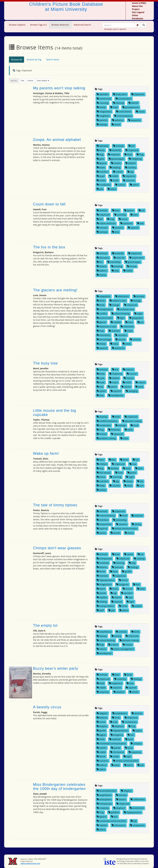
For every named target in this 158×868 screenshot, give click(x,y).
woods (115, 533)
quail (101, 176)
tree (115, 232)
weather (119, 692)
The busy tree (45, 363)
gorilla (101, 731)
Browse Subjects (17, 25)
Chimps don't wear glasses (57, 548)
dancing (118, 103)
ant (132, 146)
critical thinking (121, 314)
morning (116, 477)
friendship (114, 262)
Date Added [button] (42, 81)
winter (101, 533)
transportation (105, 606)
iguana (102, 163)
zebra (112, 189)
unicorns (129, 180)
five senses (104, 473)
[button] (138, 25)
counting (103, 103)
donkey (113, 468)
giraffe (127, 572)
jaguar (101, 735)
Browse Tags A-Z (38, 25)
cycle (101, 378)
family (101, 107)
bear (116, 210)
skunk (101, 756)
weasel (137, 606)
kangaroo (122, 584)
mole (101, 382)
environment (105, 318)
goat (100, 159)
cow (133, 464)
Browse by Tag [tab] (34, 60)
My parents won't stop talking (59, 88)
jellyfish (131, 163)
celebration (138, 799)
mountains (104, 335)
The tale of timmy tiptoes (55, 505)
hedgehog (135, 159)
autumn (128, 369)
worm (134, 185)
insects (116, 163)
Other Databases (138, 17)
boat (116, 554)
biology (136, 301)
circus (101, 722)
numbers (121, 335)
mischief (137, 516)
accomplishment (106, 791)
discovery (103, 258)
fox (100, 262)
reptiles (102, 597)
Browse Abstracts (60, 25)
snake (101, 180)
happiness (119, 576)
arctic (101, 301)
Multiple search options (115, 29)
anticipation (104, 799)
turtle (114, 180)
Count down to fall (49, 204)
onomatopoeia (123, 116)
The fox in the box (49, 247)
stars (128, 486)
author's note (118, 301)
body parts (120, 94)
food (114, 107)
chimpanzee (104, 559)
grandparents (131, 107)
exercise (119, 258)
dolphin (102, 726)
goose (132, 473)
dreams (102, 567)
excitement (104, 425)
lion (136, 584)
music (140, 112)
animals (118, 146)
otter (141, 589)
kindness (114, 430)
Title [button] (22, 81)
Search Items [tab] (53, 60)
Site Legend (138, 12)
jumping (117, 266)
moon (123, 219)
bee (112, 460)
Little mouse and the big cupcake (55, 412)
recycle (120, 339)
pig (130, 172)
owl (140, 223)
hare (129, 322)
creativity (103, 563)
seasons (118, 228)
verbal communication (125, 529)
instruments (124, 112)
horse (101, 477)
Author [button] (30, 81)
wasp (115, 765)
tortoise (102, 232)
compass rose (126, 309)
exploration (137, 258)
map (100, 331)
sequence (134, 120)
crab (114, 722)
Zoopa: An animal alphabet (57, 140)
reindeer (127, 593)
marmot (114, 331)
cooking (139, 559)
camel (129, 554)
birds (101, 150)
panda (101, 593)
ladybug (115, 167)
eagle (138, 314)
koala (101, 167)
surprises (103, 692)
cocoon (132, 374)
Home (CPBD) (139, 3)
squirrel (133, 228)
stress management (122, 649)
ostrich (118, 172)
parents (102, 120)
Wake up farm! (46, 453)
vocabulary (104, 185)
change (114, 305)
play (115, 271)
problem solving (106, 438)
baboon (102, 718)
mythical (115, 739)
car (141, 554)
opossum (126, 223)
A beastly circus (47, 707)
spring (136, 524)
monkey (131, 167)
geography (136, 318)
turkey (101, 490)
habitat (116, 322)
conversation (124, 99)
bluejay (102, 636)
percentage (104, 339)
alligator (102, 713)
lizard (101, 589)
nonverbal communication (111, 744)
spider (101, 391)
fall (100, 219)
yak (100, 189)
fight (121, 318)
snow (127, 344)
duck (127, 468)
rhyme (101, 275)
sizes (114, 344)
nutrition (103, 172)
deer (134, 215)
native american (106, 223)
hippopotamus (105, 580)
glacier (101, 322)
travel (116, 124)
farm (139, 468)
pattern (102, 271)
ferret (101, 572)
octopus (136, 744)
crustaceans (129, 722)
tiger (130, 602)
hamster (102, 576)
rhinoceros (117, 752)
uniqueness (137, 825)
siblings (102, 124)
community (104, 99)
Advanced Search (82, 25)
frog (140, 155)
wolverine (118, 348)
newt (129, 739)
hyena (137, 731)
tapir (127, 756)
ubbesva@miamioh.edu (30, 864)
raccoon (102, 228)
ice (140, 322)
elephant (114, 155)
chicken (102, 464)
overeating (120, 520)
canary (116, 636)
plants (112, 387)
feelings (121, 425)
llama (114, 589)
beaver (129, 210)
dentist (133, 103)
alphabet (103, 94)
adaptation (104, 296)
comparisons (105, 309)
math (129, 331)
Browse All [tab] (17, 60)
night (130, 477)
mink (101, 739)
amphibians (104, 632)
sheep (101, 344)
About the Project (137, 8)
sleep (101, 486)
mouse (132, 266)
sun (140, 486)
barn (100, 460)
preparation (104, 524)
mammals (127, 327)
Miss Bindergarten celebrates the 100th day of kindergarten (59, 786)
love (130, 683)
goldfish (114, 812)
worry (129, 533)
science (135, 339)
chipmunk (138, 94)
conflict (102, 314)
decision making (132, 421)
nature (140, 382)
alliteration (122, 296)
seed (139, 387)
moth (127, 382)
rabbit (114, 176)
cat (142, 210)
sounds (115, 486)
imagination (104, 112)
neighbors (103, 116)
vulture (120, 185)
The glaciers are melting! (55, 290)
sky (140, 481)
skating (102, 602)
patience (118, 120)
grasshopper (116, 159)
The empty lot (45, 625)
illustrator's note (106, 327)
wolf (100, 610)
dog (100, 155)
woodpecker (116, 395)
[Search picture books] (144, 25)
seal (129, 597)
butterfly (115, 150)
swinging (132, 391)
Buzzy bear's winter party (56, 668)
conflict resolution (107, 421)
